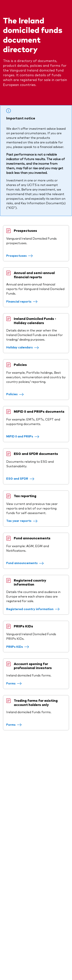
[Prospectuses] (24, 299)
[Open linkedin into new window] (6, 873)
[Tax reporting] (27, 618)
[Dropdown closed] (18, 4)
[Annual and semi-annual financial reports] (27, 354)
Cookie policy (13, 968)
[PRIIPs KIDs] (22, 772)
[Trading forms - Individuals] (19, 868)
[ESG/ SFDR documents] (25, 567)
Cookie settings (14, 959)
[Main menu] (66, 12)
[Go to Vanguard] (13, 906)
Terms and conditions (19, 934)
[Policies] (20, 464)
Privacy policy (13, 951)
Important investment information (29, 943)
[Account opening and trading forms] (19, 817)
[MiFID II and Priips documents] (27, 516)
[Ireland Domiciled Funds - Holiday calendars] (27, 409)
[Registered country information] (38, 725)
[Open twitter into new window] (17, 873)
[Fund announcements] (30, 670)
